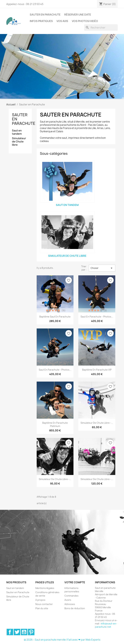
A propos (40, 600)
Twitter (17, 632)
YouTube (24, 632)
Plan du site (42, 608)
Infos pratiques (41, 21)
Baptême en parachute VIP (97, 370)
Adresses (70, 604)
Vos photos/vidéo (85, 21)
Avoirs (68, 600)
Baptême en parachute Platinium (55, 424)
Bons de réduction (75, 608)
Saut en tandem (17, 132)
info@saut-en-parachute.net (106, 625)
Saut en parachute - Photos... (97, 317)
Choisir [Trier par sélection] (102, 268)
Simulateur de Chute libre (19, 142)
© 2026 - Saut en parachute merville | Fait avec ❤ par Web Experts (62, 640)
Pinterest (31, 632)
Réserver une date (78, 15)
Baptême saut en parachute (55, 317)
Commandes (71, 596)
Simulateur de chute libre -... (97, 423)
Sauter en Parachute (45, 15)
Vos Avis (62, 21)
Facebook (10, 632)
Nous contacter (44, 604)
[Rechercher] (101, 28)
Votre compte (75, 582)
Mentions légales (45, 588)
